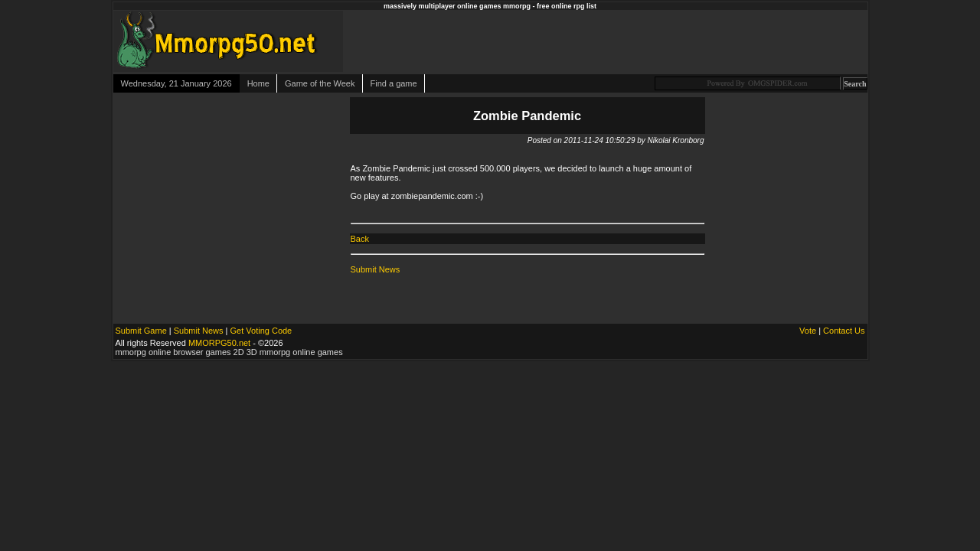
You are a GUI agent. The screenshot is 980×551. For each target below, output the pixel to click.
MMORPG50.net (219, 343)
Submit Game (141, 331)
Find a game (394, 83)
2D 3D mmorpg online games (288, 352)
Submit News (376, 269)
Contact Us (844, 331)
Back (360, 239)
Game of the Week (320, 83)
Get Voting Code (261, 331)
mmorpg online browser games (173, 352)
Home (258, 83)
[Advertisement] (691, 41)
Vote (808, 331)
